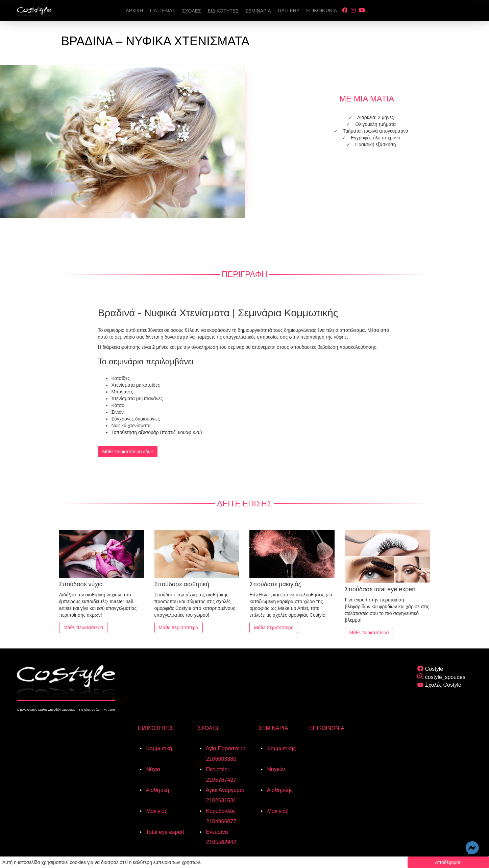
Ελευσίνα (216, 832)
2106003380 (221, 759)
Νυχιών (275, 769)
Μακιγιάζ (156, 811)
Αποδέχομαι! (448, 862)
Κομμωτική (158, 748)
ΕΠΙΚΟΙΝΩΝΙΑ (327, 728)
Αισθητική (157, 790)
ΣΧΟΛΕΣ (209, 728)
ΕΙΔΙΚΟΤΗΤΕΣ (156, 728)
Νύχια (152, 769)
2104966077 (221, 821)
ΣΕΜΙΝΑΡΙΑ (273, 728)
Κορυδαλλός (220, 811)
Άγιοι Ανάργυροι (224, 790)
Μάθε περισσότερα (83, 627)
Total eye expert (164, 832)
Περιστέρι (217, 769)
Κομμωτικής (281, 748)
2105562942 (221, 842)
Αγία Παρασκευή (225, 748)
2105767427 (221, 780)
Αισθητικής (279, 790)
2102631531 (221, 801)
